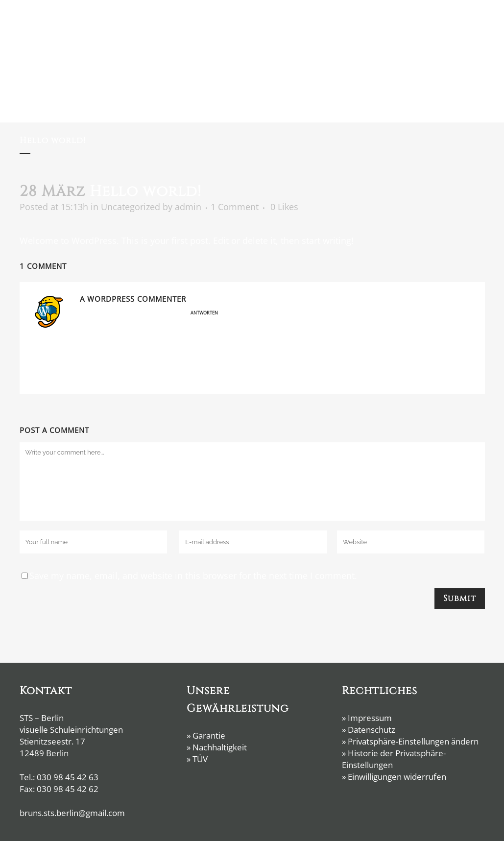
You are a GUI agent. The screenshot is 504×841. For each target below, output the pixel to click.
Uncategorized (131, 207)
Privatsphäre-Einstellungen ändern (413, 741)
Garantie (209, 735)
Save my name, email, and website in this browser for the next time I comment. (193, 576)
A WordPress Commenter (133, 299)
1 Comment (235, 207)
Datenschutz (372, 730)
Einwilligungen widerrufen (397, 777)
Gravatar (229, 376)
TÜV (200, 759)
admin (188, 207)
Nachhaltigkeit (220, 747)
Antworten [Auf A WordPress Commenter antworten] (204, 313)
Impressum (370, 718)
